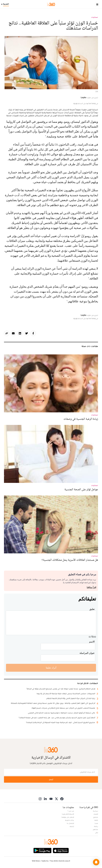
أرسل (51, 779)
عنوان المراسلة (87, 653)
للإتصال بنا (70, 823)
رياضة (96, 826)
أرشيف (72, 826)
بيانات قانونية (70, 820)
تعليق (92, 609)
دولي (97, 832)
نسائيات (95, 17)
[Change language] (6, 4)
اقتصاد (96, 814)
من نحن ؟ (71, 811)
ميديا (96, 823)
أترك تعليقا (51, 668)
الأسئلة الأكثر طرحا (68, 814)
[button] (96, 862)
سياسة (95, 811)
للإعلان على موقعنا (68, 817)
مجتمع (96, 817)
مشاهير (95, 829)
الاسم (92, 642)
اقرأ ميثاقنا (91, 587)
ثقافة (96, 820)
